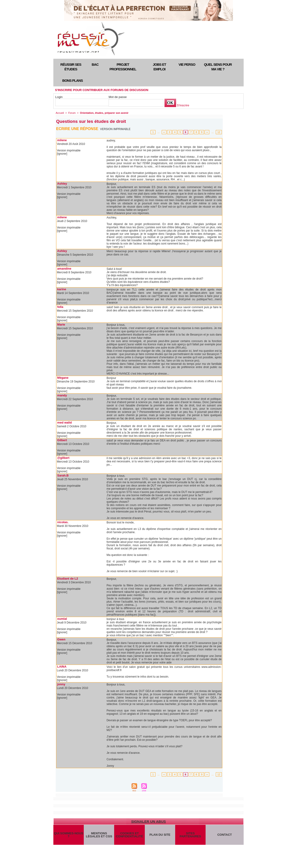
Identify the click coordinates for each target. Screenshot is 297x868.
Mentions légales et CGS (99, 835)
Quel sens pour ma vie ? (218, 67)
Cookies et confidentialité (129, 835)
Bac (95, 64)
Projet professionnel (123, 67)
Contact (225, 835)
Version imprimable (115, 129)
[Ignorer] (62, 154)
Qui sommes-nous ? (68, 835)
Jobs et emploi (159, 67)
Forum (72, 113)
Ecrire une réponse (77, 129)
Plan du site (160, 835)
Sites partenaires (190, 835)
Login (59, 97)
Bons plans (72, 80)
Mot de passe (118, 97)
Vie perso (187, 64)
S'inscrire (183, 105)
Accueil (60, 113)
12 (219, 132)
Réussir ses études (71, 67)
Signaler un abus (148, 821)
